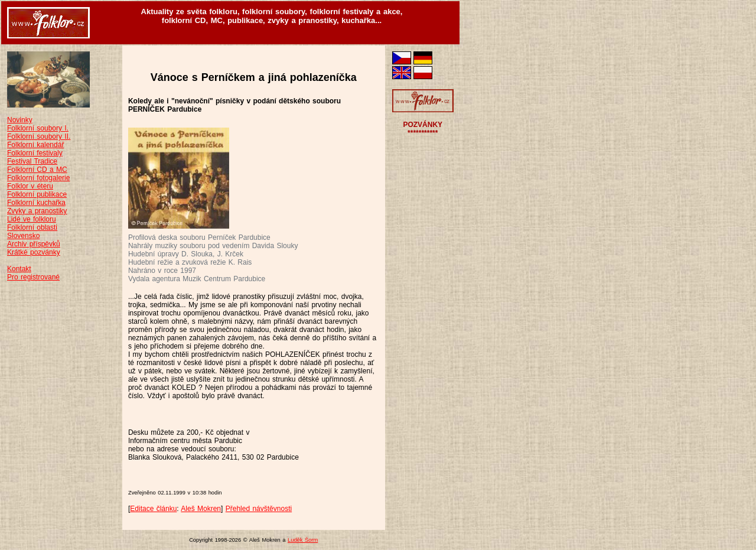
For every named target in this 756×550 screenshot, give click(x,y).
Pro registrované (33, 277)
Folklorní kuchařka (36, 203)
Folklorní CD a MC (37, 170)
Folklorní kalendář (35, 145)
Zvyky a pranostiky (37, 211)
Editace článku (153, 509)
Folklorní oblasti (32, 227)
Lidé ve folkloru (32, 219)
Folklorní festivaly (35, 153)
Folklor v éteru (30, 186)
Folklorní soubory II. (39, 136)
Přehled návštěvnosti (259, 509)
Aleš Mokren (201, 509)
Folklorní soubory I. (38, 128)
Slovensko (23, 236)
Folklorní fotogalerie (38, 178)
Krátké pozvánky (34, 252)
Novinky (20, 120)
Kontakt (19, 269)
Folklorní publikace (37, 194)
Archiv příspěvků (34, 244)
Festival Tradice (32, 161)
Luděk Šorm (303, 540)
